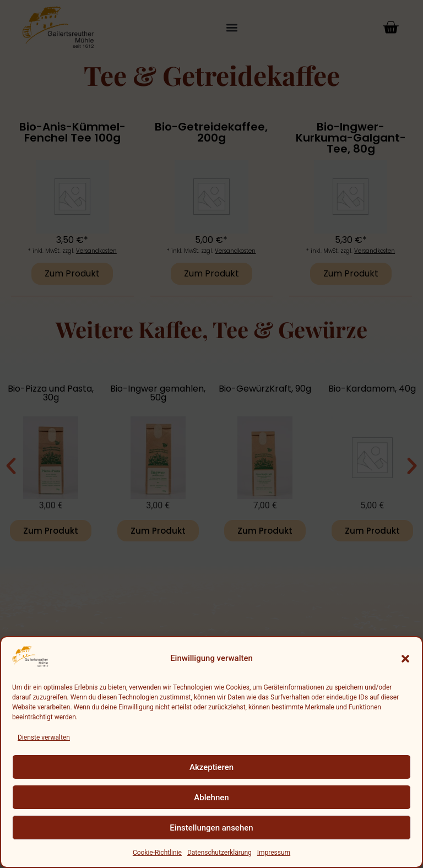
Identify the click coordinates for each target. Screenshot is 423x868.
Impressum (274, 853)
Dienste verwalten (44, 737)
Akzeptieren (211, 767)
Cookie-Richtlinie (157, 853)
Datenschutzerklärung (219, 853)
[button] (405, 659)
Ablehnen (211, 798)
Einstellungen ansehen (211, 828)
